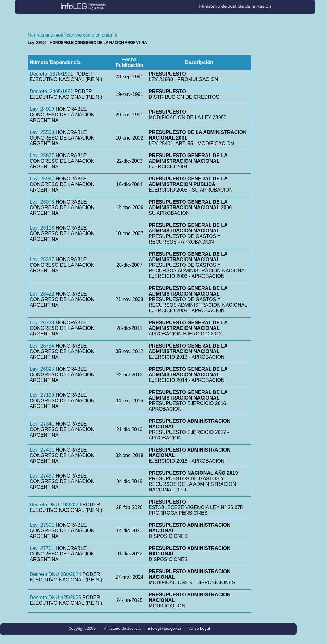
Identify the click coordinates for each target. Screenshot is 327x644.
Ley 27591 (42, 525)
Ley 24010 (42, 109)
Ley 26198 (42, 228)
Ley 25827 (42, 156)
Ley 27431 (42, 450)
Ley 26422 (42, 294)
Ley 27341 (42, 424)
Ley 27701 (42, 548)
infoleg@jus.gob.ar (165, 628)
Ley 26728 (42, 323)
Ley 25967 (42, 179)
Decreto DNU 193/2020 (55, 505)
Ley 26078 (42, 202)
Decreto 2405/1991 (51, 91)
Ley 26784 (42, 346)
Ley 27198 (42, 395)
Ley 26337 (42, 259)
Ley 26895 (42, 369)
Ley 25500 (42, 132)
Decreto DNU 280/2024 (55, 574)
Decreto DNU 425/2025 (55, 597)
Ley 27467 (42, 476)
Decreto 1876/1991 (51, 74)
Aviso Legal (200, 628)
